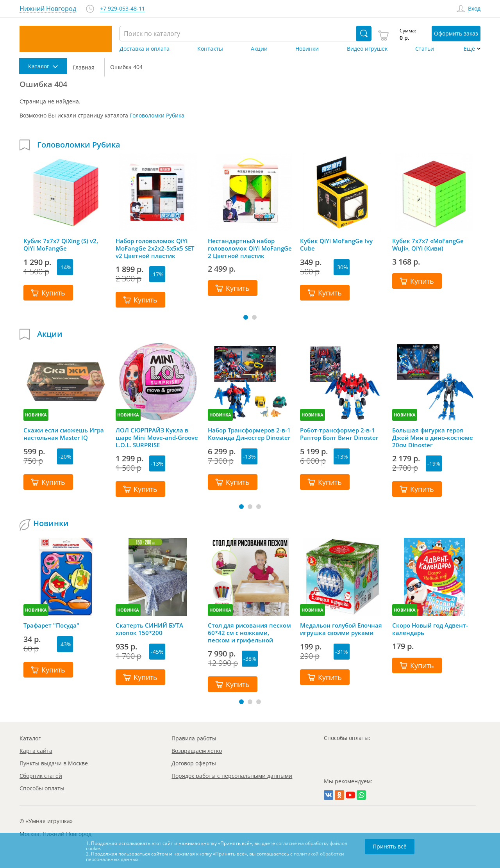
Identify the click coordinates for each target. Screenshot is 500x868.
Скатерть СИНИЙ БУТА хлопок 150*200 (149, 629)
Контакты (210, 49)
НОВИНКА (36, 415)
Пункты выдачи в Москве (54, 763)
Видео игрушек (367, 49)
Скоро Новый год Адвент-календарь (430, 629)
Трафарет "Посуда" (51, 625)
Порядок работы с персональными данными (232, 776)
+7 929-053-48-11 (122, 9)
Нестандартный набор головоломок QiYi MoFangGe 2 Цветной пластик (250, 248)
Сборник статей (41, 776)
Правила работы (194, 738)
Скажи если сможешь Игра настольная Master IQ (64, 434)
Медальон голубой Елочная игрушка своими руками (341, 629)
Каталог (30, 738)
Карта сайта (36, 751)
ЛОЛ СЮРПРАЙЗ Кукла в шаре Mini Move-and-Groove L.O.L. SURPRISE (157, 438)
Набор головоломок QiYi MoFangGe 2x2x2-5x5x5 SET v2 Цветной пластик (155, 248)
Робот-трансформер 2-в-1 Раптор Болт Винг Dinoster (339, 434)
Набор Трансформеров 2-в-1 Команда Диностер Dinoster (249, 434)
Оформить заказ (456, 33)
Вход (474, 9)
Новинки (307, 49)
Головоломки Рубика (157, 115)
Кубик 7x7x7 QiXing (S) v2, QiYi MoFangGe (61, 245)
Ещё (469, 49)
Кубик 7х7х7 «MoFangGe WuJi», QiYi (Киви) (428, 245)
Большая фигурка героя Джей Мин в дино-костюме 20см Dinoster (433, 438)
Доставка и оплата (145, 49)
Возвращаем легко (197, 751)
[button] (246, 317)
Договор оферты (194, 763)
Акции (259, 49)
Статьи (425, 49)
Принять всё (390, 846)
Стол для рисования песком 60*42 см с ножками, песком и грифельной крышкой (249, 633)
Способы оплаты (42, 788)
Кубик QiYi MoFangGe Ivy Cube (336, 245)
